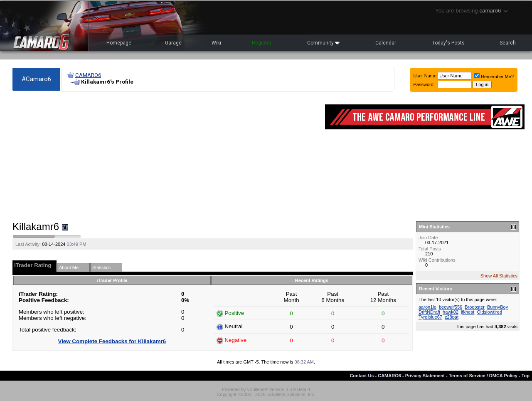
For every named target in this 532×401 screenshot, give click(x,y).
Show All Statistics (499, 276)
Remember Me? (494, 77)
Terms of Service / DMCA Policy (483, 376)
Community (323, 43)
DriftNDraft (429, 312)
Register (262, 43)
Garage (173, 43)
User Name (425, 76)
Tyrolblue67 (430, 317)
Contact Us (362, 376)
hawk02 (451, 312)
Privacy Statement (425, 376)
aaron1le (427, 307)
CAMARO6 (88, 75)
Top (526, 376)
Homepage (119, 43)
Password (424, 84)
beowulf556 (451, 307)
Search (508, 43)
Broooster (475, 307)
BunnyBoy (498, 307)
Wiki (216, 43)
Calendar (386, 43)
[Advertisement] (165, 156)
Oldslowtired (489, 312)
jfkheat (468, 312)
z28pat (452, 317)
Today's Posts (448, 43)
